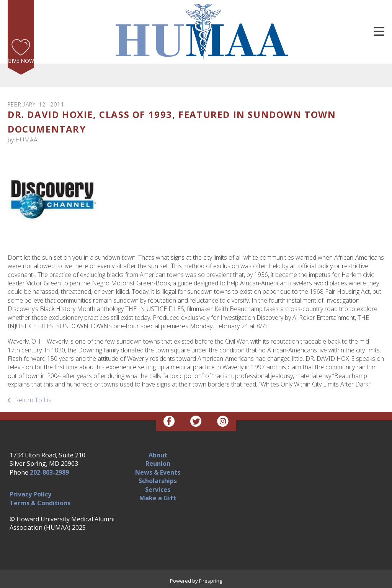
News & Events (158, 472)
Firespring (211, 581)
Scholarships (158, 481)
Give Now (21, 61)
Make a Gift (158, 498)
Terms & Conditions (40, 503)
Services (158, 490)
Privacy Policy (30, 494)
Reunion (158, 464)
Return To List (33, 400)
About (158, 455)
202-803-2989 (49, 472)
